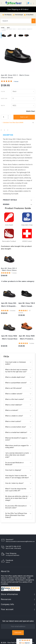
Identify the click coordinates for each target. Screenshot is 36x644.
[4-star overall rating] (9, 311)
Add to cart (24, 117)
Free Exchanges (18, 15)
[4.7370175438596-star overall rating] (27, 312)
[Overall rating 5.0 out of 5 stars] (7, 82)
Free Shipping (7, 15)
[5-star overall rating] (9, 273)
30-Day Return (29, 15)
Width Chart (31, 111)
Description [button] (8, 135)
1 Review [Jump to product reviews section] (16, 82)
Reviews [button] (6, 204)
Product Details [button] (10, 200)
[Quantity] (6, 117)
